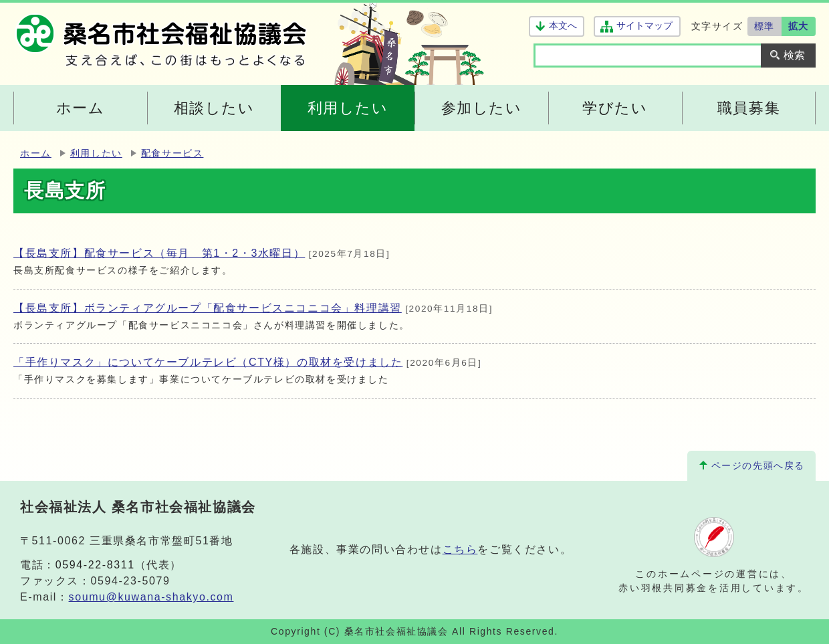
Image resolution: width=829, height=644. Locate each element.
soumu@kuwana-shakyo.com (151, 597)
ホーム (36, 153)
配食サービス (172, 153)
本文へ (563, 26)
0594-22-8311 (95, 565)
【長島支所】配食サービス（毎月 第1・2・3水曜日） (159, 253)
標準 (764, 26)
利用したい (96, 153)
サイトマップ (644, 26)
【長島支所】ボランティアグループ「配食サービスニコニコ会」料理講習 (208, 308)
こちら (460, 549)
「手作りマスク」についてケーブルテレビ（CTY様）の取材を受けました (208, 362)
